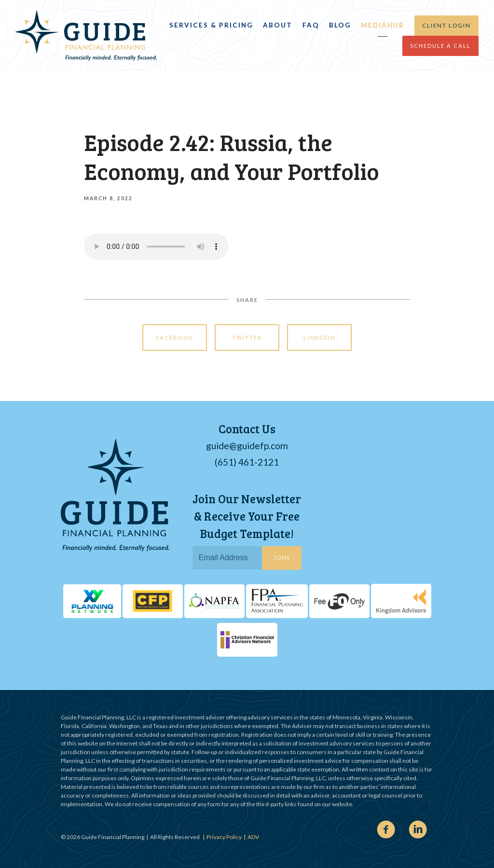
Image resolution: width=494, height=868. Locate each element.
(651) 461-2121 (247, 462)
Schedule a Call (440, 46)
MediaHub (383, 25)
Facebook (175, 338)
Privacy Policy (224, 837)
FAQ (311, 25)
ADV (253, 837)
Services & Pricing (211, 25)
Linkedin (320, 338)
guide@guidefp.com (247, 446)
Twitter (247, 338)
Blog (340, 25)
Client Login (446, 25)
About (278, 25)
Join (282, 558)
